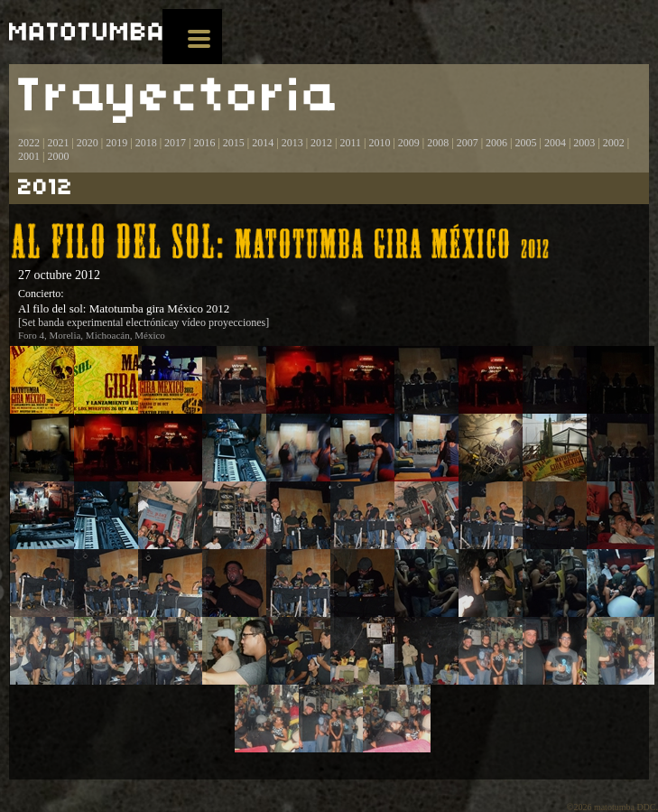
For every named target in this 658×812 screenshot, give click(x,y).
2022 (29, 143)
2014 (263, 143)
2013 (292, 143)
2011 (350, 143)
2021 (58, 143)
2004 (555, 143)
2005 (525, 143)
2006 (496, 143)
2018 (146, 143)
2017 (174, 143)
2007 (468, 143)
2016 (204, 143)
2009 (409, 143)
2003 (584, 143)
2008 (438, 143)
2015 (234, 143)
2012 (321, 143)
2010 (379, 143)
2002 (614, 143)
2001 (29, 156)
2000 (58, 156)
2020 (88, 143)
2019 (116, 143)
